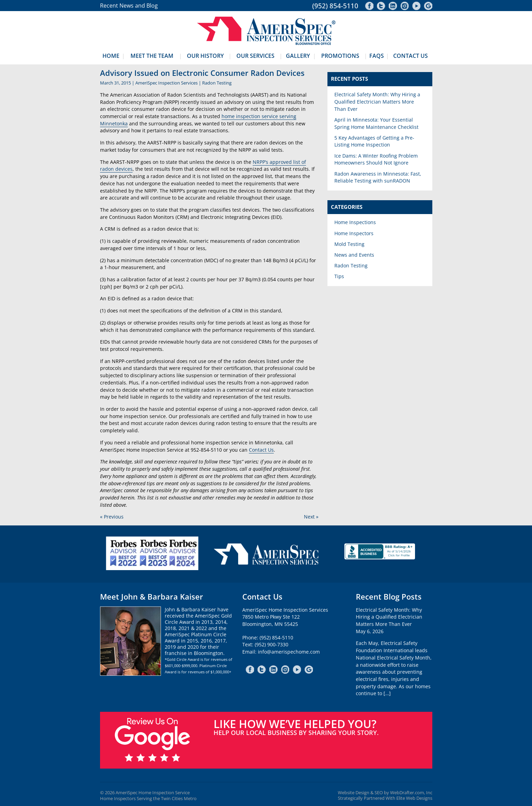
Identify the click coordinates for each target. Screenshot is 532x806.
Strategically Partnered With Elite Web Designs (385, 798)
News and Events (354, 255)
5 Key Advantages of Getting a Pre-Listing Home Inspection (374, 141)
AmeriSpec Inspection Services (166, 83)
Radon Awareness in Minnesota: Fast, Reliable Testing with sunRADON (378, 177)
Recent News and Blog (129, 6)
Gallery (298, 56)
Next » (311, 517)
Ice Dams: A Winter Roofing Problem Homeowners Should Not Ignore (376, 159)
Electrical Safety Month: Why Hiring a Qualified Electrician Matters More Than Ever (377, 101)
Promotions (340, 56)
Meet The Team (152, 56)
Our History (205, 56)
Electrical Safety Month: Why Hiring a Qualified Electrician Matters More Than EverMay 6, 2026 (389, 621)
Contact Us (411, 56)
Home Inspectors (354, 233)
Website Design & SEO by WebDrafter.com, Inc (385, 793)
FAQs (377, 56)
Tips (339, 276)
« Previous (112, 517)
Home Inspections (355, 222)
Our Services (255, 56)
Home (111, 56)
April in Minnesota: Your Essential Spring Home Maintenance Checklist (376, 123)
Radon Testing (217, 83)
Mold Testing (349, 244)
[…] (387, 693)
